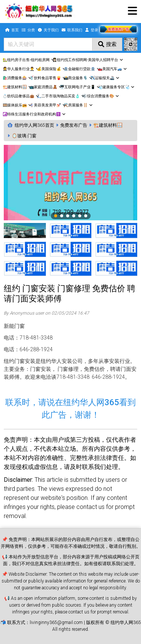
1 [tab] (56, 216)
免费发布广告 (74, 125)
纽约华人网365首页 (34, 125)
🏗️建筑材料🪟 (108, 125)
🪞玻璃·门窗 (24, 136)
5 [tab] (80, 216)
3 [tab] (68, 216)
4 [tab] (74, 216)
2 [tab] (62, 216)
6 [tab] (86, 216)
